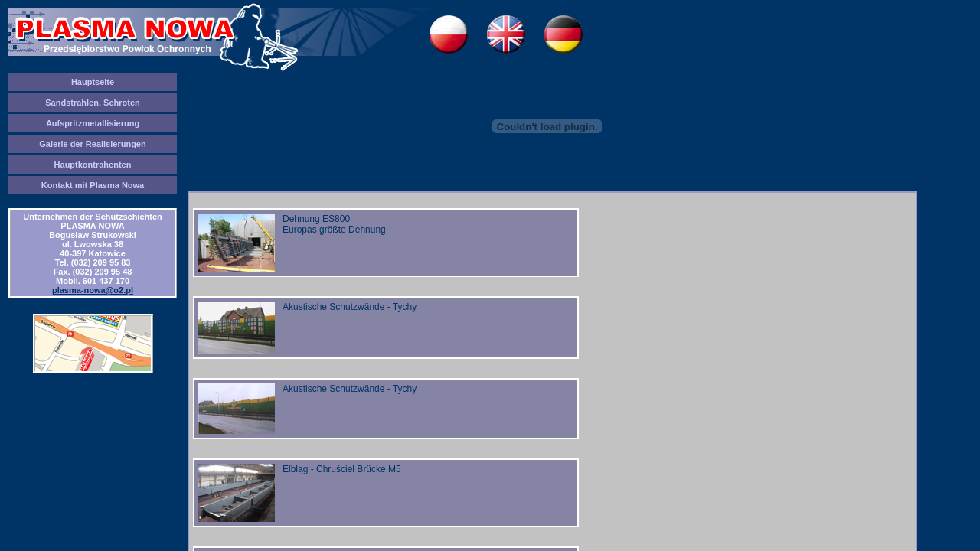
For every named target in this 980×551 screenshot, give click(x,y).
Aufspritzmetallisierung (93, 123)
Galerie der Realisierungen (92, 144)
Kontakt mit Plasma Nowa (93, 185)
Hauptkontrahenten (93, 165)
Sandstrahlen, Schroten (92, 103)
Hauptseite (93, 82)
